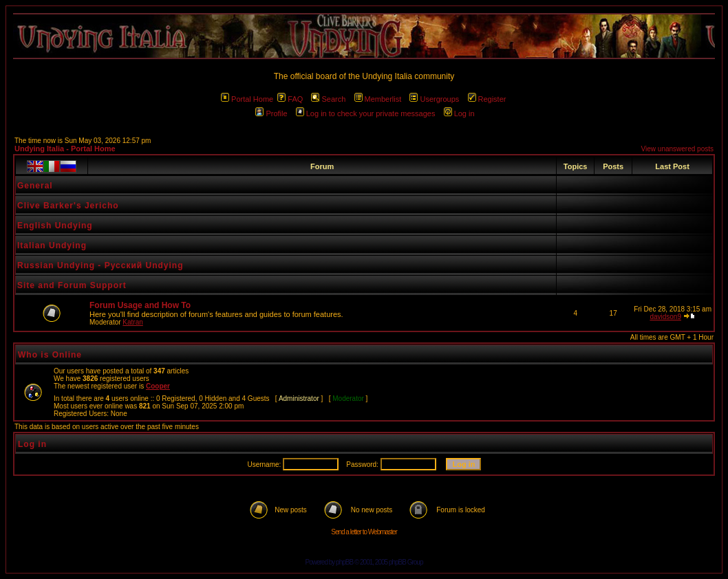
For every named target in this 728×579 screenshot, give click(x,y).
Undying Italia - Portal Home (65, 149)
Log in (459, 113)
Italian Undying (52, 245)
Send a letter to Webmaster (364, 532)
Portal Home (247, 99)
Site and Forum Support (72, 285)
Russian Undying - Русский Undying (100, 265)
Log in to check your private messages (366, 113)
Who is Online (50, 355)
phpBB (344, 562)
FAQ (290, 99)
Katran (132, 322)
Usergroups (434, 99)
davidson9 (665, 317)
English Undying (55, 226)
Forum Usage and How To (140, 305)
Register (487, 99)
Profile (271, 113)
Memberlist (378, 99)
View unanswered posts (677, 149)
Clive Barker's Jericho (68, 206)
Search (328, 99)
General (35, 186)
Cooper (158, 386)
